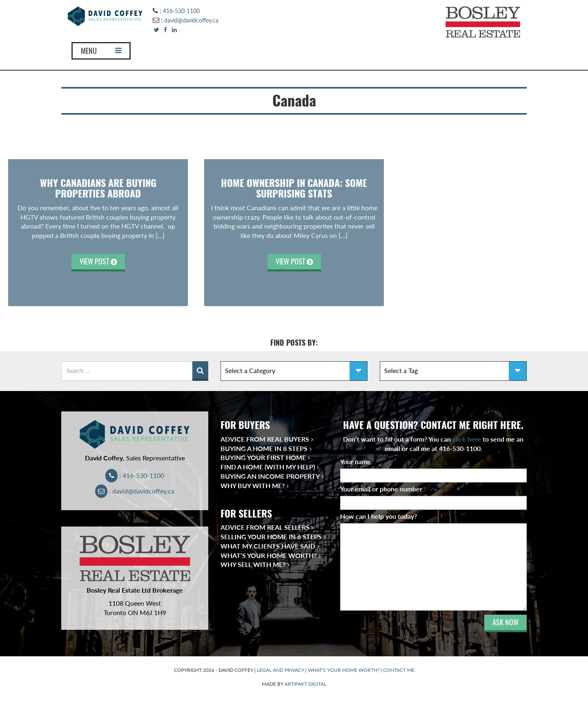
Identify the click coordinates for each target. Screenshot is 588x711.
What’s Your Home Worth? (268, 555)
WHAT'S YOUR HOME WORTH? (344, 670)
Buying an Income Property (270, 476)
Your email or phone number (383, 489)
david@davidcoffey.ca (191, 20)
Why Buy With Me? (253, 485)
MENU (101, 51)
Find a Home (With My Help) (268, 467)
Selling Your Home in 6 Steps (271, 537)
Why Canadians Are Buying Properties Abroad (98, 188)
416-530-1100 (181, 11)
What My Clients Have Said (268, 546)
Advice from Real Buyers (265, 439)
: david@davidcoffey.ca (135, 491)
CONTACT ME (399, 670)
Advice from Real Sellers (265, 527)
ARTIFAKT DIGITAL (305, 684)
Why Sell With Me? (253, 564)
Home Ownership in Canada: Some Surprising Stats (294, 188)
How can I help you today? (379, 516)
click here (467, 439)
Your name (357, 461)
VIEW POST (98, 261)
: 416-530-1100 (135, 475)
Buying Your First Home (263, 457)
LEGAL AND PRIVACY (281, 670)
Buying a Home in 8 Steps (264, 448)
